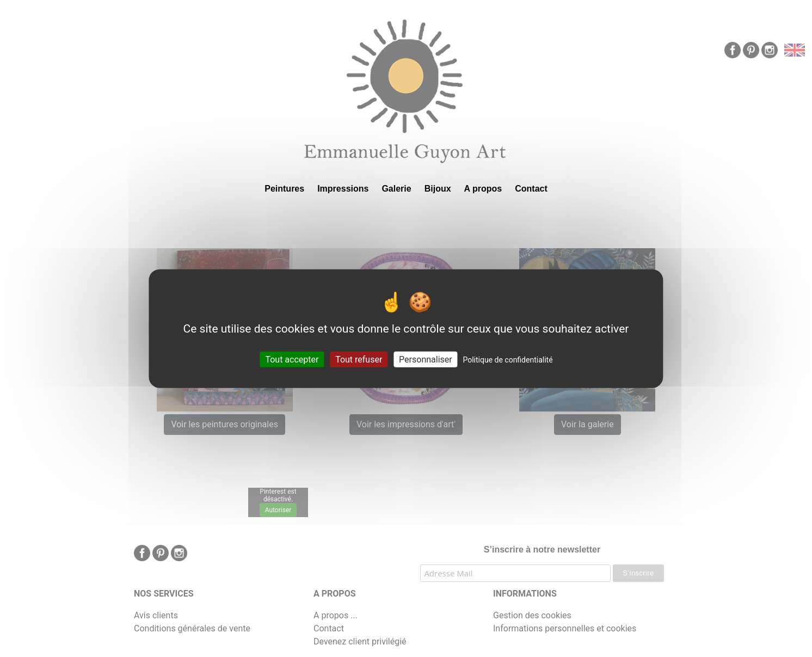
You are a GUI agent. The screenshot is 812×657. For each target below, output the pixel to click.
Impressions (343, 189)
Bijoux (438, 189)
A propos (483, 189)
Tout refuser (359, 360)
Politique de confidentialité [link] (507, 360)
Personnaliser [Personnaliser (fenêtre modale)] (426, 360)
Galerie (396, 189)
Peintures (284, 189)
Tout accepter (292, 360)
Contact (531, 189)
